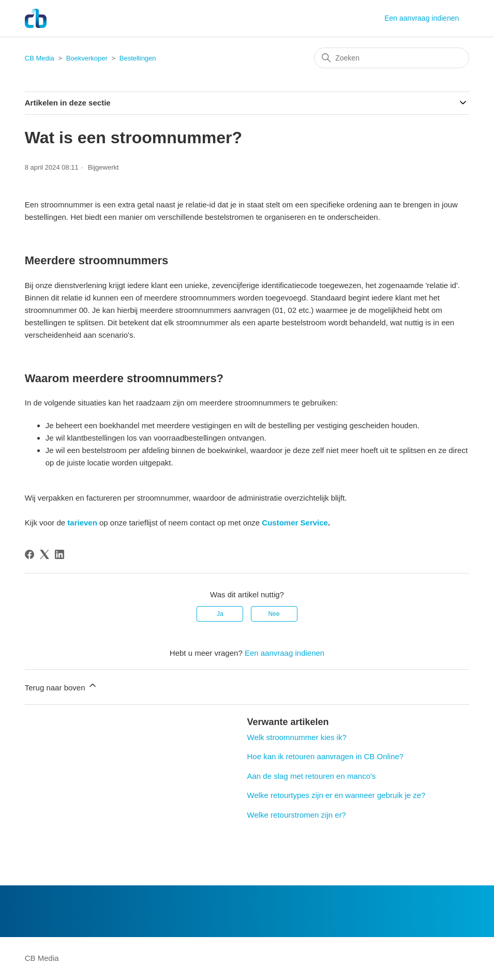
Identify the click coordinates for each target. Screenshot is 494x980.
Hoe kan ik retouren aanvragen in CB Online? (326, 756)
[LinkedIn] (59, 554)
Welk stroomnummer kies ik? (297, 737)
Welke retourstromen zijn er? (297, 815)
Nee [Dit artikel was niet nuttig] (274, 614)
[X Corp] (44, 554)
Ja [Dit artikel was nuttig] (220, 614)
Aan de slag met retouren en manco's (312, 776)
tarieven (82, 523)
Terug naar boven (61, 686)
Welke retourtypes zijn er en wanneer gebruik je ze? (336, 795)
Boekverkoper (87, 58)
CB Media (40, 58)
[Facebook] (29, 554)
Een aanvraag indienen (422, 18)
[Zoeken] (392, 58)
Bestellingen (138, 58)
